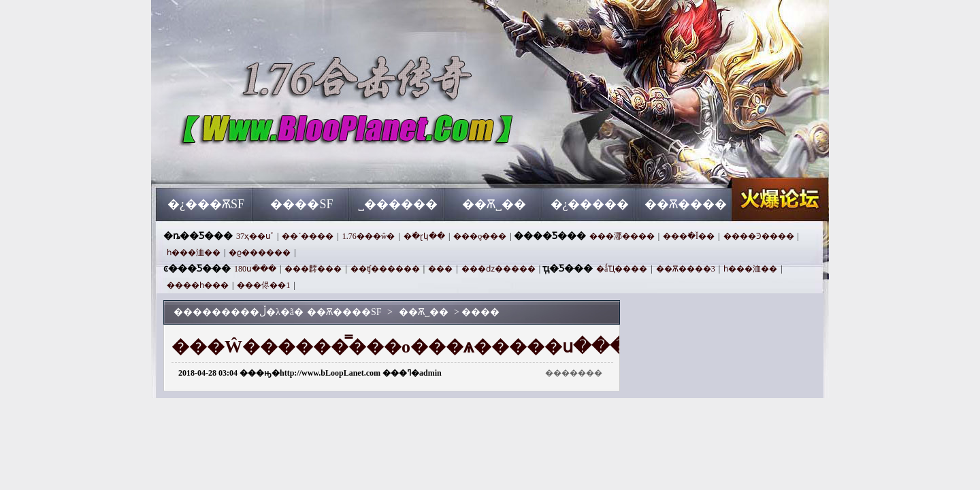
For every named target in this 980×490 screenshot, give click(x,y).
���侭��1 (263, 285)
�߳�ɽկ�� (424, 236)
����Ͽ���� (759, 236)
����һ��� (198, 285)
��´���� (308, 236)
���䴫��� (313, 269)
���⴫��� (440, 269)
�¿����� (590, 204)
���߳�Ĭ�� (689, 236)
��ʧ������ (385, 269)
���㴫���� (622, 236)
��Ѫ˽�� (494, 204)
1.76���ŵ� (369, 236)
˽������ (398, 204)
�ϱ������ (260, 252)
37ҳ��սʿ (255, 236)
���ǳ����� (499, 269)
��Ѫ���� (686, 204)
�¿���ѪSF (206, 204)
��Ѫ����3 (686, 269)
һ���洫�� (194, 252)
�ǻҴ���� (622, 269)
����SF (301, 204)
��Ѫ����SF (287, 163)
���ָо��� (480, 236)
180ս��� (255, 269)
